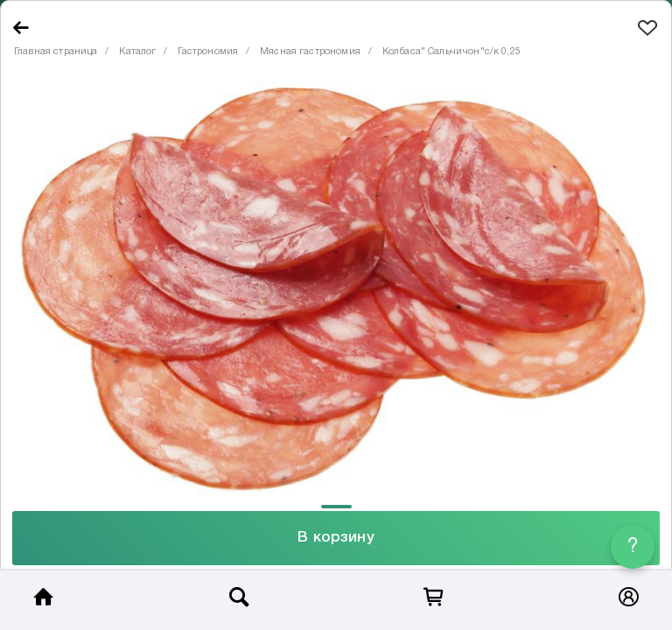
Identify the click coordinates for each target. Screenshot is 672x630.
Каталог (137, 52)
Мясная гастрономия (310, 52)
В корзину (336, 538)
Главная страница (56, 52)
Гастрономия (208, 52)
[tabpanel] (336, 288)
